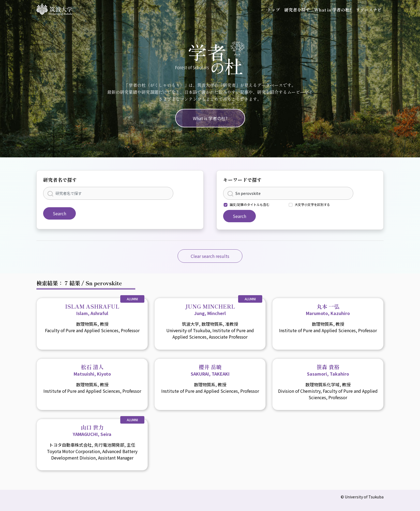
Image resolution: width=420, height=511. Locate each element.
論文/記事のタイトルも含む (250, 204)
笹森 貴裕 (328, 370)
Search (59, 213)
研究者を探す (297, 10)
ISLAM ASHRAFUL (92, 309)
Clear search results (210, 256)
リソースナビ (369, 10)
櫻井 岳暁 (210, 370)
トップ (273, 10)
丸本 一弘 (328, 309)
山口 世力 (92, 430)
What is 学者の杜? (333, 10)
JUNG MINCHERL (210, 309)
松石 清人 (92, 370)
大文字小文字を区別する (312, 204)
